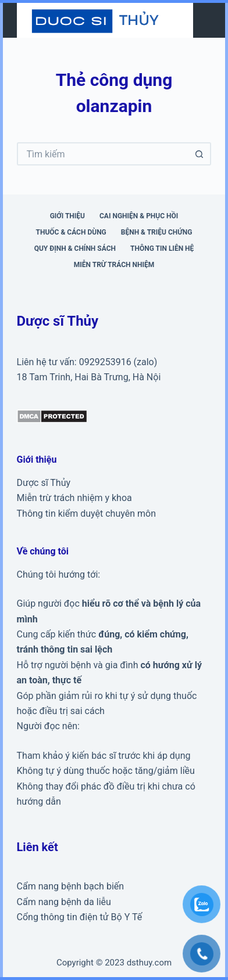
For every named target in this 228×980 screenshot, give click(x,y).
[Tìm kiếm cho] (103, 154)
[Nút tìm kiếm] (199, 154)
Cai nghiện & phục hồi (139, 216)
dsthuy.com (149, 963)
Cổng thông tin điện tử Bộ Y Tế (80, 917)
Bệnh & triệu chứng (157, 232)
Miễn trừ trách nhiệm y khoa (74, 498)
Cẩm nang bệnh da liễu (64, 902)
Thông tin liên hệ (162, 248)
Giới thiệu (67, 216)
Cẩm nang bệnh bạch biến (71, 886)
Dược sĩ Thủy (44, 483)
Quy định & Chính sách (75, 248)
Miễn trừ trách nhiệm (114, 265)
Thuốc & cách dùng (71, 232)
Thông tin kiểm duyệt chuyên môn (86, 514)
